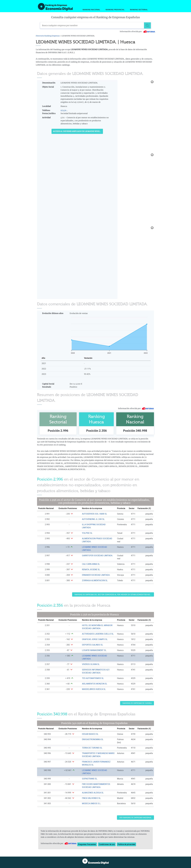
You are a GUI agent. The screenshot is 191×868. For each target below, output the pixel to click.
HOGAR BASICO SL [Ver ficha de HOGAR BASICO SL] (90, 734)
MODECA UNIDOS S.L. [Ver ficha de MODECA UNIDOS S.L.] (92, 803)
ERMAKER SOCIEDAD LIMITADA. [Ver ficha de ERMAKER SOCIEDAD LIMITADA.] (96, 575)
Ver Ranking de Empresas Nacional (135, 818)
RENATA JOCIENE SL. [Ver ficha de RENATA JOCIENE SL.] (91, 569)
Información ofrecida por (137, 31)
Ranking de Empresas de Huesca (137, 703)
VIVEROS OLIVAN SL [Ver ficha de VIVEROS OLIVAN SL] (91, 664)
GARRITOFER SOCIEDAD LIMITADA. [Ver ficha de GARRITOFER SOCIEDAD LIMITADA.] (97, 555)
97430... (64, 110)
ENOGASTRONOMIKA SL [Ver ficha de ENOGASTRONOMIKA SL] (93, 739)
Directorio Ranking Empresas (48, 36)
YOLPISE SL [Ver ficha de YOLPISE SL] (87, 533)
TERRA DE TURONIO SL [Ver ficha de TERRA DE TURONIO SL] (92, 748)
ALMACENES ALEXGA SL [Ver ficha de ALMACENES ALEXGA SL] (93, 793)
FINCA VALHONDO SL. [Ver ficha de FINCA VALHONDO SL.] (92, 798)
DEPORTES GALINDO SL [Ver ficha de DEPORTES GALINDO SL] (93, 645)
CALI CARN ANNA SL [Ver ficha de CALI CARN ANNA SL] (91, 564)
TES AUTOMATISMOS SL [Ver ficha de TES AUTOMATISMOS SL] (93, 678)
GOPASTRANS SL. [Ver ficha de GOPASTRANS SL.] (90, 779)
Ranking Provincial (115, 10)
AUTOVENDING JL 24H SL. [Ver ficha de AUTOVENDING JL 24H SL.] (94, 519)
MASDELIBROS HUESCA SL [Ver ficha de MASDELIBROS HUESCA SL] (94, 689)
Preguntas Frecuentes (87, 844)
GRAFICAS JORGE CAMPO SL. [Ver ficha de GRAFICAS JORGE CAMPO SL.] (95, 639)
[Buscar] (148, 25)
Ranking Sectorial (139, 10)
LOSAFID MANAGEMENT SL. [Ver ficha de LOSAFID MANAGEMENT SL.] (94, 650)
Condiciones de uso (107, 844)
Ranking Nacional (91, 10)
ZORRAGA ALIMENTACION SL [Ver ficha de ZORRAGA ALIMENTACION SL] (95, 580)
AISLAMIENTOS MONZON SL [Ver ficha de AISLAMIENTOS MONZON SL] (95, 684)
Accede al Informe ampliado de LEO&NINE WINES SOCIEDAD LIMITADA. (78, 131)
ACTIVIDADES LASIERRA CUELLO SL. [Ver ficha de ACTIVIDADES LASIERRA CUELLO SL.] (98, 634)
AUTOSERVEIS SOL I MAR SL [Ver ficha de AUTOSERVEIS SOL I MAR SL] (95, 514)
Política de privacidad (126, 844)
